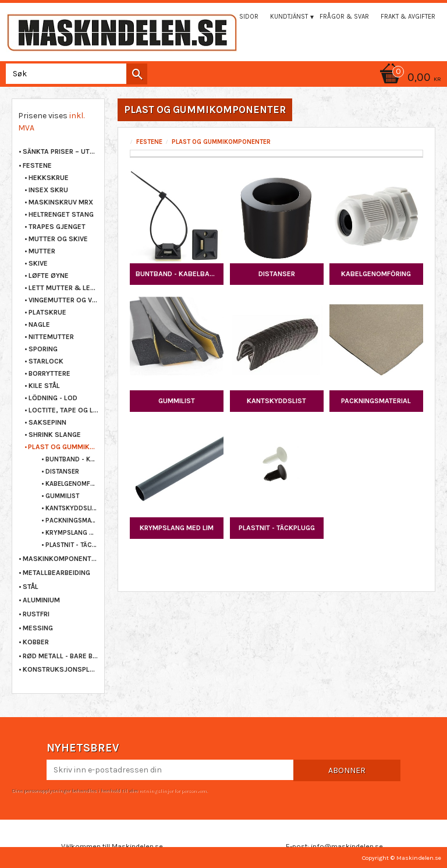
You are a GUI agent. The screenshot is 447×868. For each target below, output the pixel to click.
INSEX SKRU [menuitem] (48, 190)
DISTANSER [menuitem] (62, 472)
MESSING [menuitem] (38, 628)
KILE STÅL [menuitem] (44, 386)
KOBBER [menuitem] (36, 642)
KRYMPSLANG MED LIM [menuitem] (72, 533)
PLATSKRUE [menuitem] (47, 312)
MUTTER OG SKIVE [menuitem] (58, 239)
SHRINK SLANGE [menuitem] (55, 435)
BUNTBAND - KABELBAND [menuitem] (72, 459)
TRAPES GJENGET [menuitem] (57, 227)
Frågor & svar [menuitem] (344, 17)
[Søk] (137, 74)
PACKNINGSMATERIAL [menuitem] (72, 521)
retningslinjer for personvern (173, 791)
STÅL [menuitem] (31, 587)
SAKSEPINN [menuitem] (47, 422)
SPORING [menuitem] (43, 349)
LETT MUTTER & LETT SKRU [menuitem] (63, 288)
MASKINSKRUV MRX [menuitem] (61, 202)
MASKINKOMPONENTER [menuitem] (61, 559)
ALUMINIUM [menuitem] (41, 600)
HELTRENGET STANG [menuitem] (61, 214)
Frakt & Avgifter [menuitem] (408, 17)
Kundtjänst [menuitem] (289, 17)
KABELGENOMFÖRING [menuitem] (72, 484)
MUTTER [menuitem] (42, 251)
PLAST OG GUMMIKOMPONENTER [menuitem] (63, 447)
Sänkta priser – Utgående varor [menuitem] (61, 151)
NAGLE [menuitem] (39, 324)
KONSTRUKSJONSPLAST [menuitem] (61, 669)
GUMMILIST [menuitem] (62, 496)
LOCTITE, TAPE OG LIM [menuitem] (63, 410)
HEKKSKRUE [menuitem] (49, 178)
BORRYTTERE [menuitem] (49, 373)
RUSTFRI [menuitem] (36, 614)
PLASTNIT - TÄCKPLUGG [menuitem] (72, 545)
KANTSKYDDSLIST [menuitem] (72, 508)
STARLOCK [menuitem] (46, 361)
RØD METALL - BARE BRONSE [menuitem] (61, 656)
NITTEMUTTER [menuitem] (51, 337)
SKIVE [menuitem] (38, 263)
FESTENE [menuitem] (37, 165)
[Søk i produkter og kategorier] (74, 74)
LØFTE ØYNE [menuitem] (49, 276)
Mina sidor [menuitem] (240, 17)
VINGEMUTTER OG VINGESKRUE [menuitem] (63, 300)
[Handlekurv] (223, 78)
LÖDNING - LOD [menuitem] (53, 398)
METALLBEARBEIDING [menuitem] (56, 573)
